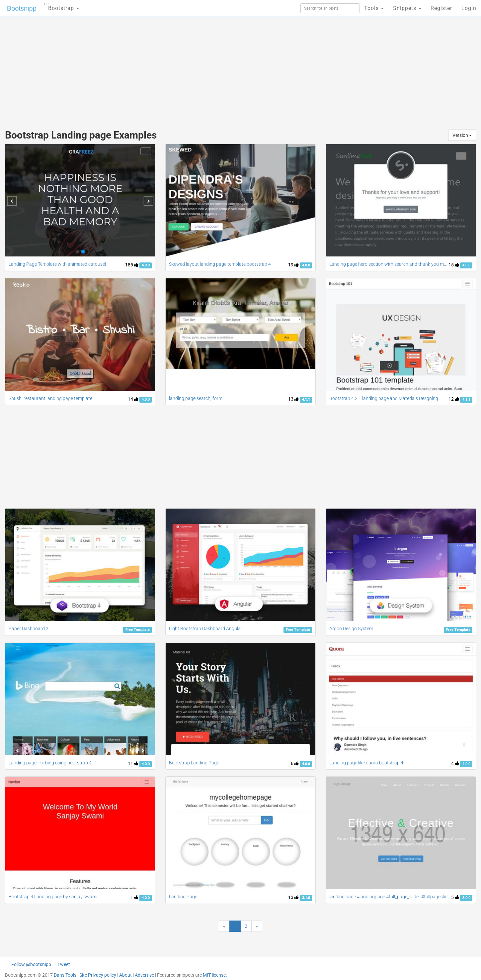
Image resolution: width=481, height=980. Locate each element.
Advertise (144, 975)
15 (454, 265)
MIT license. (215, 975)
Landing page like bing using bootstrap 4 (50, 763)
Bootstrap (62, 6)
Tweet (64, 964)
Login (469, 8)
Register (441, 8)
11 (133, 763)
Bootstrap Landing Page (194, 763)
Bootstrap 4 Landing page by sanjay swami (53, 897)
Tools (374, 8)
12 (454, 399)
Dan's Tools (65, 975)
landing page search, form (196, 398)
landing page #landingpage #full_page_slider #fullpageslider (390, 897)
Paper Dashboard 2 (29, 629)
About (125, 975)
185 (132, 265)
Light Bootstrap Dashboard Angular (206, 629)
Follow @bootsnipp (31, 964)
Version (462, 135)
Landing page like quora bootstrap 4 (366, 763)
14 (133, 399)
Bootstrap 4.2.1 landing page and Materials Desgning (384, 398)
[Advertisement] (191, 70)
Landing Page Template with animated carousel (57, 264)
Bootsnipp (22, 8)
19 (293, 265)
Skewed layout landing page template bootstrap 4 (220, 264)
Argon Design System (351, 629)
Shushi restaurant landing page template (50, 398)
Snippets (407, 8)
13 (293, 399)
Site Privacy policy (98, 975)
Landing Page (183, 897)
